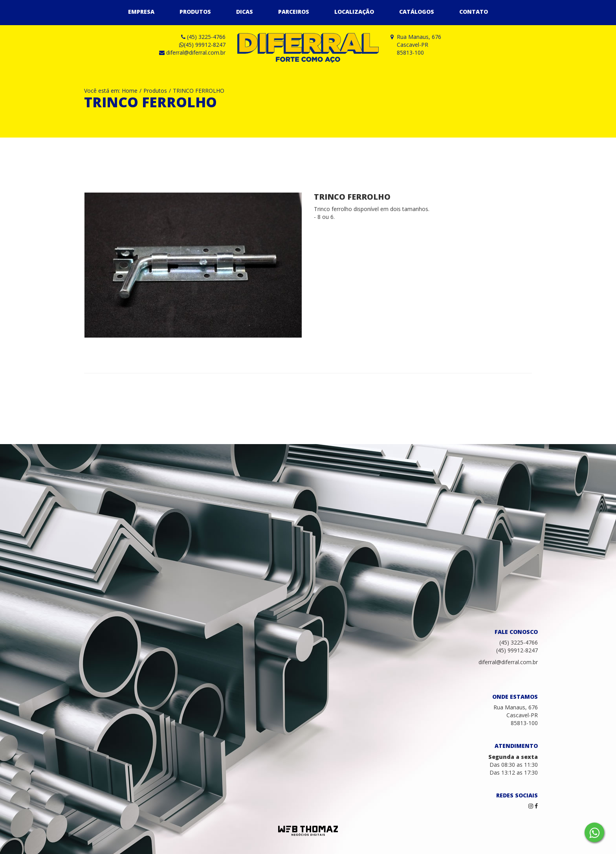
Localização (354, 12)
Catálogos (417, 12)
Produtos (195, 12)
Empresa (141, 12)
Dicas (245, 12)
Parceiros (294, 12)
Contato (474, 12)
